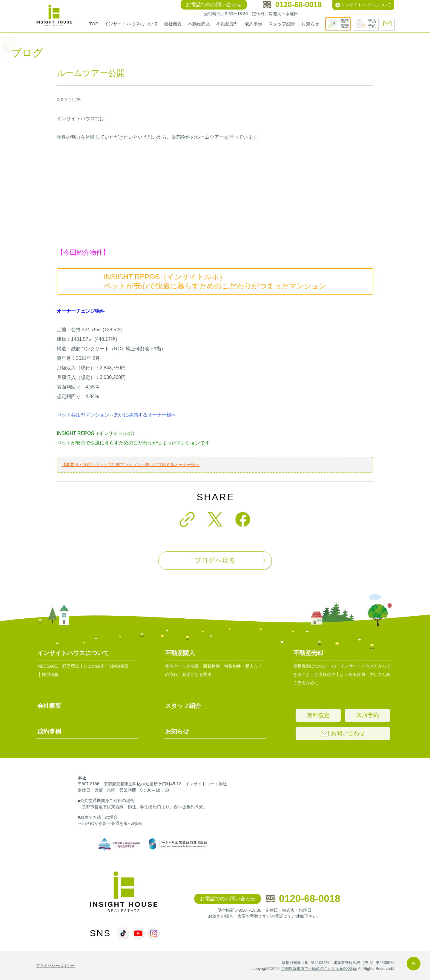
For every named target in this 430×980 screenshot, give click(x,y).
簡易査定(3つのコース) (315, 666)
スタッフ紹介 (282, 24)
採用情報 (50, 674)
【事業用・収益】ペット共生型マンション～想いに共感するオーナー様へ (130, 465)
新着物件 (211, 666)
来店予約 (372, 23)
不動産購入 (199, 24)
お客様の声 (325, 674)
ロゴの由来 (94, 666)
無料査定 (345, 23)
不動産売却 (227, 24)
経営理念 (71, 666)
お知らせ (310, 24)
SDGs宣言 (119, 666)
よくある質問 (352, 674)
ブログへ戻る (215, 560)
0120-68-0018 (303, 898)
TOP (94, 24)
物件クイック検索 (182, 666)
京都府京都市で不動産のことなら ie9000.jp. (319, 969)
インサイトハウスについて (131, 24)
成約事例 (254, 24)
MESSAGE (48, 666)
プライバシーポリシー (55, 966)
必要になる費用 (197, 674)
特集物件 (233, 666)
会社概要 (173, 24)
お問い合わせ (343, 733)
